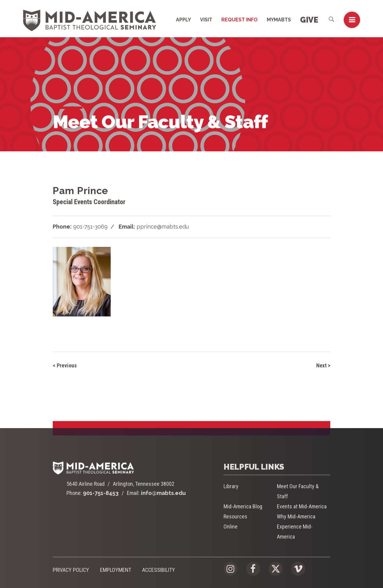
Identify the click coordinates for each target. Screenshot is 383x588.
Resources (235, 516)
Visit (206, 20)
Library (231, 486)
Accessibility (159, 570)
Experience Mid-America (295, 532)
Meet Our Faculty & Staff (298, 491)
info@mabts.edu (163, 493)
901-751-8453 (101, 493)
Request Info (240, 20)
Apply (183, 20)
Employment (116, 570)
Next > (323, 365)
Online (231, 527)
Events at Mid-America (302, 506)
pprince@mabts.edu (163, 227)
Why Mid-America (296, 516)
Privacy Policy (71, 570)
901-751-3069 (90, 227)
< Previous (65, 365)
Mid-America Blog (243, 506)
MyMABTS (279, 20)
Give (309, 20)
